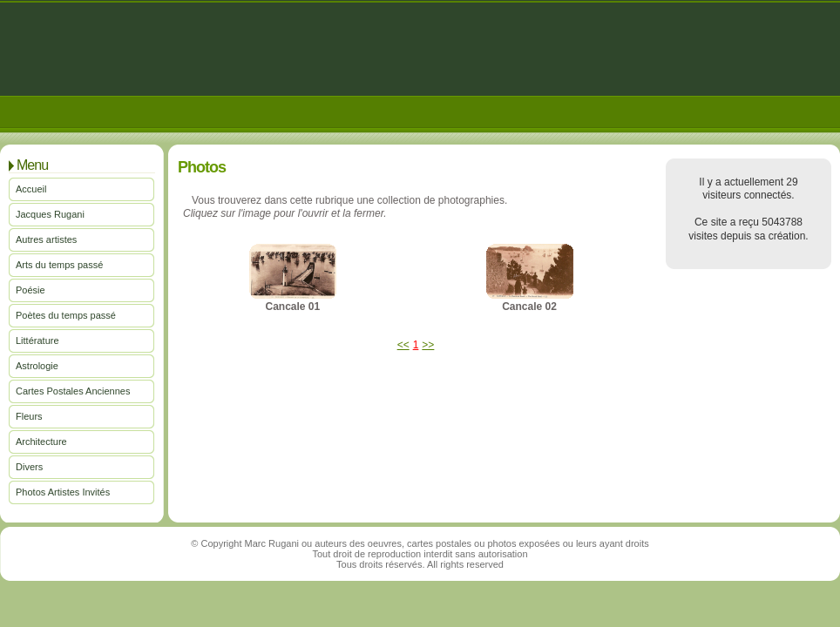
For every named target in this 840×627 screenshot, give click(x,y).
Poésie (30, 290)
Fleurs (29, 416)
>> (428, 345)
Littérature (37, 340)
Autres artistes (46, 239)
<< (403, 345)
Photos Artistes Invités (63, 492)
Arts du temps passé (59, 265)
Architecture (41, 442)
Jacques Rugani (50, 214)
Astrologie (37, 366)
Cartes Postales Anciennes (73, 391)
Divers (29, 467)
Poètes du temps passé (66, 315)
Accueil (31, 189)
